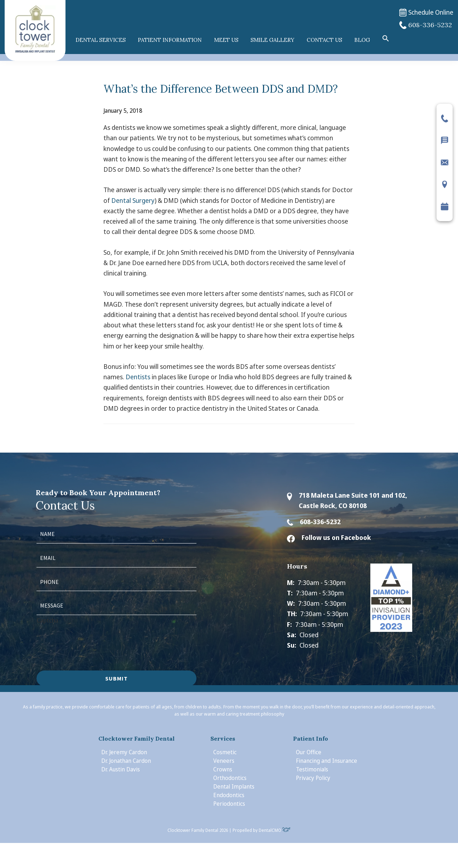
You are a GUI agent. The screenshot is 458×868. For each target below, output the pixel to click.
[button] (386, 39)
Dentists (138, 377)
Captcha (47, 620)
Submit (116, 678)
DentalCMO (275, 830)
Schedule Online (426, 12)
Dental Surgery (133, 200)
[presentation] (91, 639)
